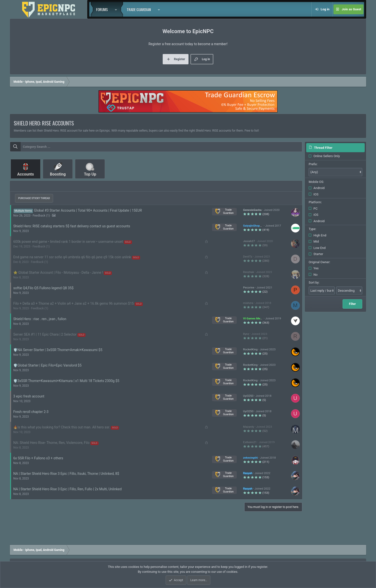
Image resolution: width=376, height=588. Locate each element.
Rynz (246, 334)
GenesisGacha (252, 210)
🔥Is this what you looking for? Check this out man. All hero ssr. (62, 427)
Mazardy (249, 427)
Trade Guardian (139, 9)
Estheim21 (250, 442)
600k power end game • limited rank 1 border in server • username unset (68, 242)
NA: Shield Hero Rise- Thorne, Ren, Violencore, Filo (51, 443)
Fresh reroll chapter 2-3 (31, 412)
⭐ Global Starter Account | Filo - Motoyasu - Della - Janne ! (58, 273)
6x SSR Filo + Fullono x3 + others (38, 458)
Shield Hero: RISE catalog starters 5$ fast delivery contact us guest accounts (72, 226)
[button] (117, 9)
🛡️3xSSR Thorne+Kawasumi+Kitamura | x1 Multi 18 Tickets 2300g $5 (66, 381)
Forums (102, 9)
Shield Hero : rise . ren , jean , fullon (40, 319)
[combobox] (156, 147)
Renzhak (248, 272)
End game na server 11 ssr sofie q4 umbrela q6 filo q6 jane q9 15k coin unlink (72, 257)
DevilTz (248, 257)
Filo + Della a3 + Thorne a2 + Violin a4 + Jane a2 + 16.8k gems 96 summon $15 (73, 303)
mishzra (248, 303)
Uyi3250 (248, 396)
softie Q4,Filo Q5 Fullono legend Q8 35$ (43, 288)
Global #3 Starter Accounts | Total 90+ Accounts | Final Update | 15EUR (88, 210)
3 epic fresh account (29, 396)
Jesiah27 (249, 241)
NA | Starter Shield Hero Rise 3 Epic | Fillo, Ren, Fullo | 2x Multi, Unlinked (67, 489)
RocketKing (250, 349)
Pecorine (249, 287)
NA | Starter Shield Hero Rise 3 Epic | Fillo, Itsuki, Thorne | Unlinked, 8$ (66, 474)
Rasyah (248, 473)
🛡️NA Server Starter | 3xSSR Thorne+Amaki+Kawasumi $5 (58, 350)
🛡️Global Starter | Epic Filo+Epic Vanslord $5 (47, 365)
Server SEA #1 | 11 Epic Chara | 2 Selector (45, 334)
